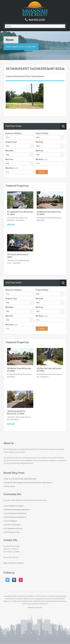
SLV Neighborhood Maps (14, 506)
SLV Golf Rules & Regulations (16, 517)
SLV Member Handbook (14, 528)
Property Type (11, 142)
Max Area (12, 168)
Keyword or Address (13, 133)
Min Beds (39, 142)
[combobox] (50, 137)
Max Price (9, 159)
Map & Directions (10, 563)
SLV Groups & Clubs (12, 532)
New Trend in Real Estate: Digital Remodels (21, 479)
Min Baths (9, 151)
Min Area (42, 159)
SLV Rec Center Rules (13, 525)
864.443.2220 (37, 20)
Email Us (20, 563)
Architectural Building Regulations (17, 510)
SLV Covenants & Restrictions (16, 513)
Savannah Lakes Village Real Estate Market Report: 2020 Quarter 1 (29, 483)
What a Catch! (10, 486)
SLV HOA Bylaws (11, 521)
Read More (20, 220)
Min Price (39, 151)
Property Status (42, 133)
